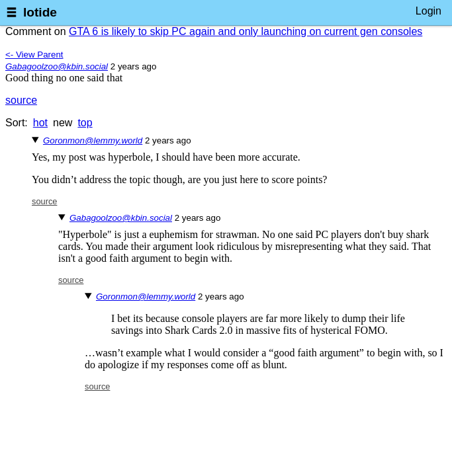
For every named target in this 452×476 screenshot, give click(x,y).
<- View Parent (34, 55)
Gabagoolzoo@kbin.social (57, 66)
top (85, 123)
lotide (40, 12)
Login (429, 11)
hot (40, 123)
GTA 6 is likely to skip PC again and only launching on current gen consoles (246, 31)
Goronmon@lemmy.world (93, 140)
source (21, 100)
